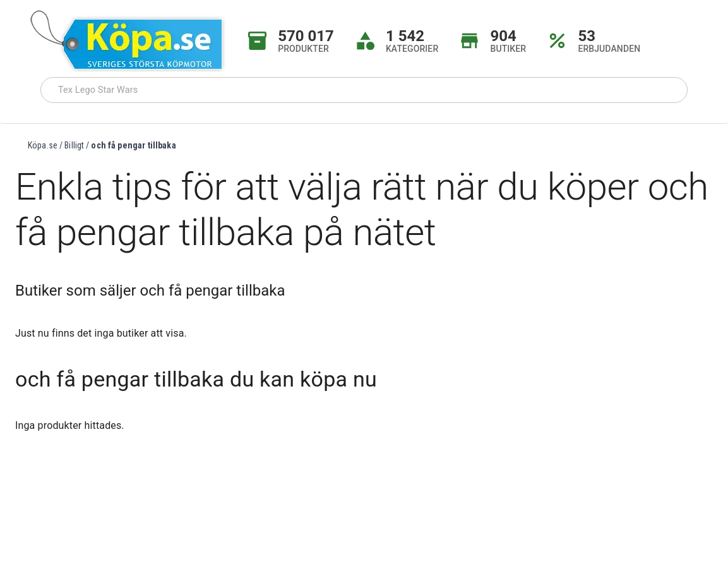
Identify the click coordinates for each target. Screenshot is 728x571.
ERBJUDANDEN (609, 49)
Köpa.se (43, 145)
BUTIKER (508, 49)
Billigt (74, 145)
